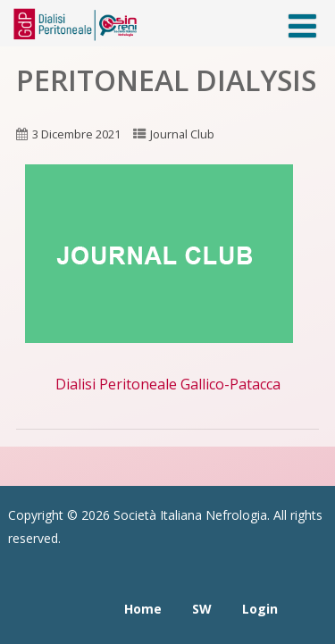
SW (202, 609)
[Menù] (302, 25)
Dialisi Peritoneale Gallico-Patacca (168, 384)
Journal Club (182, 134)
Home (143, 609)
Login (260, 609)
